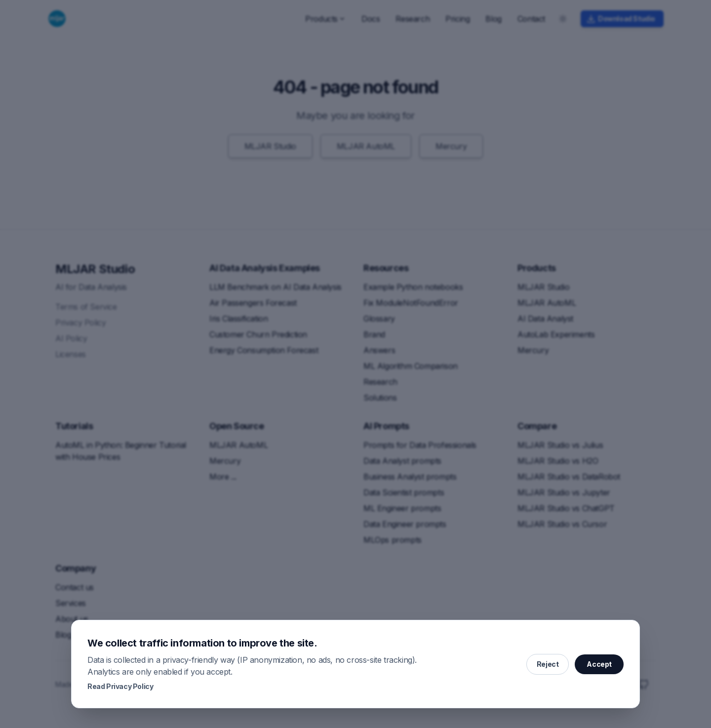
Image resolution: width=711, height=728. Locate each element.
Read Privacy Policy (120, 686)
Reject (548, 664)
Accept (599, 664)
